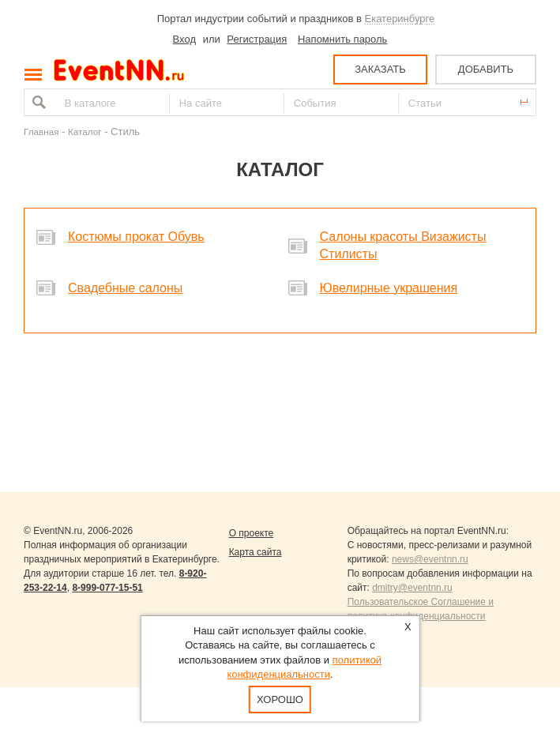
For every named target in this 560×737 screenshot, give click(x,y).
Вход (184, 39)
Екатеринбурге (400, 19)
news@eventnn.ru (430, 559)
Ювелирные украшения (389, 288)
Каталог (85, 132)
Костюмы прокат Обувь (136, 237)
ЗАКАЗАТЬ (380, 69)
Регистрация (257, 39)
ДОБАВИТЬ (486, 69)
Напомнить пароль (342, 39)
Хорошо (280, 699)
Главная (41, 132)
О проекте (252, 533)
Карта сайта (256, 552)
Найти (37, 102)
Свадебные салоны (125, 288)
